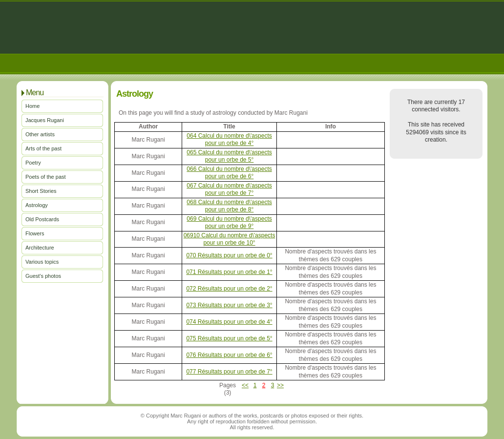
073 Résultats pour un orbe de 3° (229, 305)
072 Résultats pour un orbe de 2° (229, 289)
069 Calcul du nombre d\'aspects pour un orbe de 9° (229, 222)
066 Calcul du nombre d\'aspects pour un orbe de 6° (229, 173)
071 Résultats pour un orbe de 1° (229, 272)
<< (245, 385)
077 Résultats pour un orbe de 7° (229, 372)
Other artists (40, 134)
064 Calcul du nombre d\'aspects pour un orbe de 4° (229, 139)
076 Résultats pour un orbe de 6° (229, 355)
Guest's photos (43, 276)
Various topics (42, 262)
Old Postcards (42, 219)
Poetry (33, 163)
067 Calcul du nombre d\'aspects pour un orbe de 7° (229, 189)
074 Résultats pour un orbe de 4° (229, 322)
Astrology (37, 205)
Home (32, 106)
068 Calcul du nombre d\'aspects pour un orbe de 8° (229, 206)
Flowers (35, 233)
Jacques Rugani (45, 120)
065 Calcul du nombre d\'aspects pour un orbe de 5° (229, 156)
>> (280, 385)
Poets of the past (46, 177)
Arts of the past (43, 148)
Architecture (40, 248)
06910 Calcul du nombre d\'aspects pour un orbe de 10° (230, 239)
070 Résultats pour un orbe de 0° (229, 255)
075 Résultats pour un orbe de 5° (229, 338)
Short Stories (41, 191)
